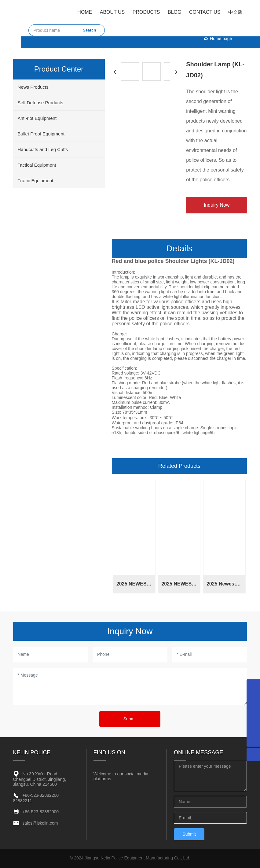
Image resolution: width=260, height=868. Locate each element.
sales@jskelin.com (40, 823)
